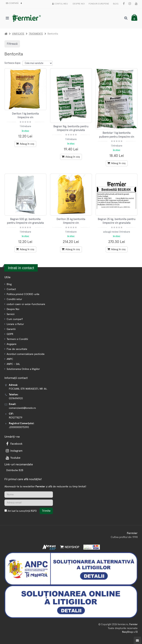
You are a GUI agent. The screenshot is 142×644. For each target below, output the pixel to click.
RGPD (34, 511)
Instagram (14, 451)
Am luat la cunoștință (22, 511)
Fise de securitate (17, 349)
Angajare (12, 344)
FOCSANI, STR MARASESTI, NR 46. (28, 389)
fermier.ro (123, 625)
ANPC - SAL (13, 364)
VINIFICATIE (18, 34)
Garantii (11, 329)
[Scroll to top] (137, 640)
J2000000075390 (19, 427)
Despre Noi (79, 4)
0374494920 (16, 398)
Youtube (13, 458)
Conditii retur (14, 299)
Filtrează (12, 44)
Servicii (11, 314)
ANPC (10, 359)
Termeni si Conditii (17, 339)
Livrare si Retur (15, 324)
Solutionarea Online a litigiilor (23, 369)
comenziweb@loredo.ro (22, 408)
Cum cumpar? (15, 319)
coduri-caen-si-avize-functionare (26, 304)
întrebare (125, 232)
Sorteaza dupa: (13, 63)
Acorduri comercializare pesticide (26, 354)
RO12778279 (16, 418)
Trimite (46, 511)
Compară (13, 3)
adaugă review (111, 232)
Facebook (14, 444)
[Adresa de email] (29, 503)
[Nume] (29, 495)
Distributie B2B (15, 470)
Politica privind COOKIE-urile (23, 294)
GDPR (10, 334)
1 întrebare (25, 126)
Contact (11, 289)
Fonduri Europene (99, 4)
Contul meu (60, 4)
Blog (116, 4)
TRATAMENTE (36, 34)
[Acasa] (6, 34)
